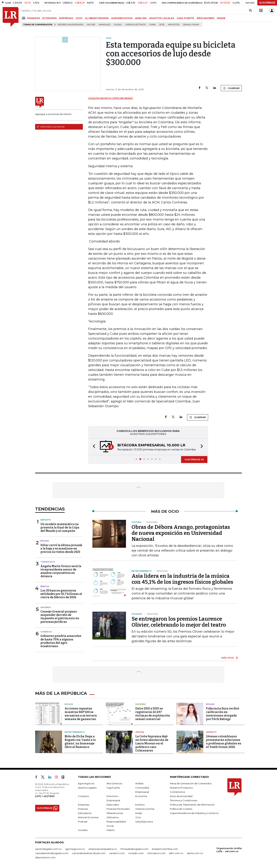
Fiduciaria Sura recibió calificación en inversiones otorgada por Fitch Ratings (223, 714)
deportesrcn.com (45, 857)
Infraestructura (115, 813)
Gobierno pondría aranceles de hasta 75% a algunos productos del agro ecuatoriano (61, 641)
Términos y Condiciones (184, 800)
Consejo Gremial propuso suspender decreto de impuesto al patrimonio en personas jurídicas (60, 617)
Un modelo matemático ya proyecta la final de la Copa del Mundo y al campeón (60, 527)
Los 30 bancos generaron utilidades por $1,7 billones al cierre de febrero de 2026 (61, 594)
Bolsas (45, 541)
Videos (110, 830)
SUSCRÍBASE (267, 3)
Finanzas (83, 809)
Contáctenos (177, 792)
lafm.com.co (176, 853)
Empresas (84, 805)
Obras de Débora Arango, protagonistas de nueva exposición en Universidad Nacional (181, 533)
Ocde (162, 25)
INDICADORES (206, 18)
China (152, 25)
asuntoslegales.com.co (48, 849)
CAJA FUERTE (185, 18)
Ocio (138, 817)
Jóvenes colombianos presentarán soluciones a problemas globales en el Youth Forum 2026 (224, 742)
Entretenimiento (75, 732)
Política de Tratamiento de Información (192, 805)
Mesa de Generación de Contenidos (191, 783)
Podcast (83, 822)
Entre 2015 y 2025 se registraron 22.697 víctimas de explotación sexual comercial (153, 714)
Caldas (118, 25)
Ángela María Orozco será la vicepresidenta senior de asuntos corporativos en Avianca (61, 571)
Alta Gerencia (114, 783)
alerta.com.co (195, 853)
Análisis (139, 783)
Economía (141, 796)
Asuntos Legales (87, 788)
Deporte (46, 520)
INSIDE (221, 18)
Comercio (46, 632)
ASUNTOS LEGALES (162, 18)
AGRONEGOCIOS (122, 18)
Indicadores (85, 813)
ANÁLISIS (141, 18)
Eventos (140, 805)
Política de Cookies (181, 809)
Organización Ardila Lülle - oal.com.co (229, 850)
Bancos (45, 586)
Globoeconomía (145, 809)
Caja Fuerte (113, 788)
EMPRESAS (66, 18)
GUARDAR (231, 88)
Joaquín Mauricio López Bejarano (111, 98)
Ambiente (211, 732)
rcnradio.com (136, 853)
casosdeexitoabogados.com (52, 853)
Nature (91, 25)
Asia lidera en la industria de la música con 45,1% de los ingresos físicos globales (182, 579)
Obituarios (113, 817)
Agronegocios (86, 783)
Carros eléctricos (135, 25)
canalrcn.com (117, 853)
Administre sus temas (51, 127)
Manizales (105, 25)
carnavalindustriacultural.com (89, 853)
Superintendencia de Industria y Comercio (194, 813)
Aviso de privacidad (181, 796)
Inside (139, 813)
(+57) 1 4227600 (45, 796)
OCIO (79, 18)
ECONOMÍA (50, 18)
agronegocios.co (75, 849)
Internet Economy (88, 817)
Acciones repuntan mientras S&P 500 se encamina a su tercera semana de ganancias (81, 714)
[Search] (250, 11)
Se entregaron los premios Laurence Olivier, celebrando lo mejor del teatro (179, 622)
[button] (93, 447)
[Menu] (24, 18)
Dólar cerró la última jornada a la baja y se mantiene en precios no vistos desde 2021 (61, 549)
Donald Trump (191, 25)
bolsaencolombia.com (165, 849)
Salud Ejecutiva (144, 822)
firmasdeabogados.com (134, 849)
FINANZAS (33, 18)
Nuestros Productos (181, 788)
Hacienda (46, 607)
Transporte (48, 562)
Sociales (83, 830)
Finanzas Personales (118, 809)
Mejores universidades (70, 25)
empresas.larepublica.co (103, 849)
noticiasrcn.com (156, 853)
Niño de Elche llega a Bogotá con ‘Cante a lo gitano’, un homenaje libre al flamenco (80, 742)
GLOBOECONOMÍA (97, 18)
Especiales (113, 805)
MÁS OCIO (228, 658)
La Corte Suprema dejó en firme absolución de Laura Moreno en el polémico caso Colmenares (152, 743)
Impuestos (174, 25)
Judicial (140, 732)
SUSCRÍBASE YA (194, 459)
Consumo (83, 796)
